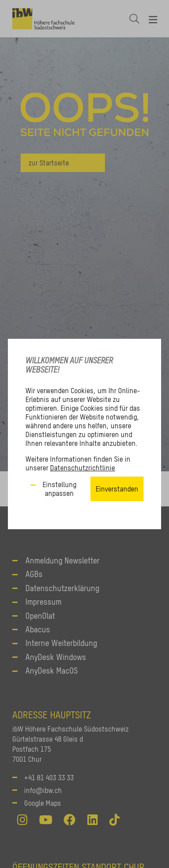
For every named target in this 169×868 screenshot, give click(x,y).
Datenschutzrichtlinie (83, 468)
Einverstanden (117, 489)
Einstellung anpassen (59, 489)
